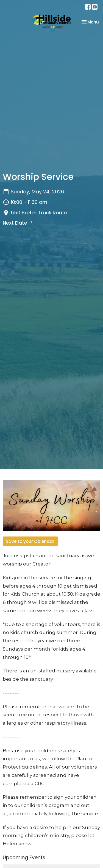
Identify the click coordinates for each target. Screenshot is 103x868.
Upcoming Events (24, 857)
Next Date (18, 223)
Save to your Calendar (30, 541)
